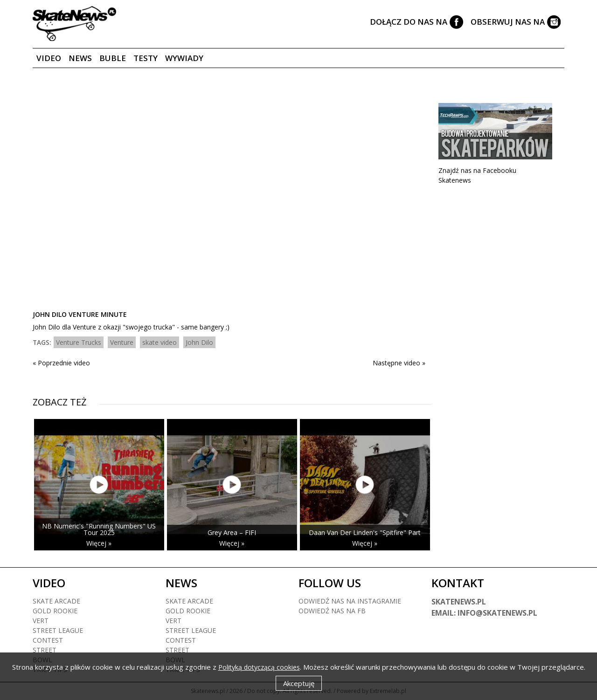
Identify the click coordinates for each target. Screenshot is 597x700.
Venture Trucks (79, 342)
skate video (160, 342)
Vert (41, 621)
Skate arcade (56, 601)
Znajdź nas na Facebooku (477, 170)
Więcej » (99, 543)
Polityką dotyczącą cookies (259, 667)
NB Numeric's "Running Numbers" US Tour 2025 (99, 529)
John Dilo (199, 342)
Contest (48, 640)
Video (49, 58)
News (80, 58)
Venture (122, 342)
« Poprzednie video (61, 363)
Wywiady (184, 58)
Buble (113, 58)
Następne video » (399, 363)
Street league (58, 630)
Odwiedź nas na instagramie (350, 601)
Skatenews (455, 180)
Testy (146, 58)
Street (45, 650)
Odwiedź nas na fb (332, 611)
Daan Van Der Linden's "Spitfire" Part (365, 532)
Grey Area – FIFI (232, 532)
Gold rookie (55, 611)
